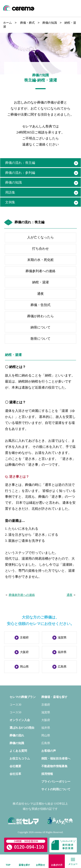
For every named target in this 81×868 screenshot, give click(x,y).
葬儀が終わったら (40, 316)
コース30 (15, 705)
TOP (8, 865)
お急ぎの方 (57, 865)
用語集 (10, 192)
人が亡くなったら (40, 237)
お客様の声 (49, 751)
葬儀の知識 (50, 23)
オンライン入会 (20, 720)
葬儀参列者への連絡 (40, 271)
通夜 (40, 294)
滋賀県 (62, 638)
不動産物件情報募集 (54, 766)
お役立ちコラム (20, 759)
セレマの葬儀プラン (23, 697)
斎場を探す (24, 865)
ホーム (7, 23)
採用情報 (47, 774)
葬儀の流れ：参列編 (20, 173)
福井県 (62, 652)
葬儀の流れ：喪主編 (20, 163)
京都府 (24, 638)
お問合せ (40, 865)
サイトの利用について (56, 789)
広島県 (62, 667)
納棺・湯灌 (40, 282)
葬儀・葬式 (27, 23)
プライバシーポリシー (56, 782)
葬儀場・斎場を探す (54, 697)
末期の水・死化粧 (40, 260)
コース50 (15, 712)
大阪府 (24, 652)
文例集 (10, 202)
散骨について (40, 339)
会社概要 (15, 766)
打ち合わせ (40, 249)
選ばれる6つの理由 (22, 728)
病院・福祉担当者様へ (56, 759)
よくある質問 (18, 751)
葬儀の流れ (17, 735)
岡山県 (24, 667)
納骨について (40, 327)
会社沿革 (15, 774)
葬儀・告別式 (40, 305)
